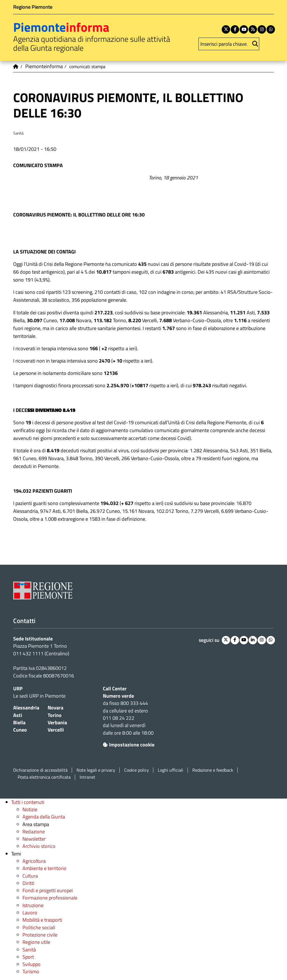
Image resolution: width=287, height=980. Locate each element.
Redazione (34, 832)
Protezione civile (40, 935)
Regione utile (36, 942)
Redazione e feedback (213, 770)
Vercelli (56, 730)
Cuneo (20, 730)
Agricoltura (34, 861)
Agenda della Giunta (44, 817)
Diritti (28, 883)
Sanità (29, 950)
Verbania (57, 722)
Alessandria (26, 708)
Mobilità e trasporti (42, 920)
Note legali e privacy (96, 770)
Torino (55, 715)
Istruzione (33, 905)
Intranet (87, 777)
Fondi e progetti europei (48, 890)
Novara (55, 708)
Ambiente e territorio (44, 868)
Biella (19, 722)
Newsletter (34, 839)
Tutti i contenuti (28, 802)
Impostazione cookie (129, 745)
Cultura (30, 876)
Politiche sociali (39, 927)
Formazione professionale (50, 898)
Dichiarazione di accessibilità (40, 770)
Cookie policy (136, 770)
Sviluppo (32, 964)
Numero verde (118, 696)
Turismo (31, 971)
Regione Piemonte (33, 7)
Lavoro (30, 913)
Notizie (30, 809)
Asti (18, 715)
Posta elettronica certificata (44, 777)
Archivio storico (39, 846)
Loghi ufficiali (171, 770)
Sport (28, 957)
